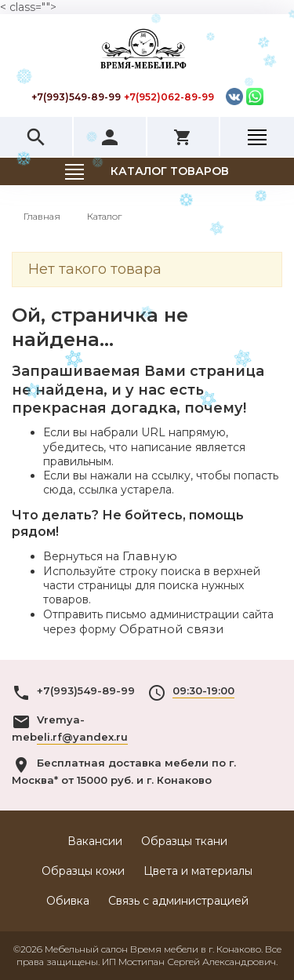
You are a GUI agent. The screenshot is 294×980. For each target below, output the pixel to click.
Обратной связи (172, 629)
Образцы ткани (184, 841)
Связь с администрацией (178, 901)
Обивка (68, 901)
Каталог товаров (170, 171)
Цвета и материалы (198, 871)
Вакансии (95, 841)
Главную (150, 556)
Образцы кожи (83, 871)
